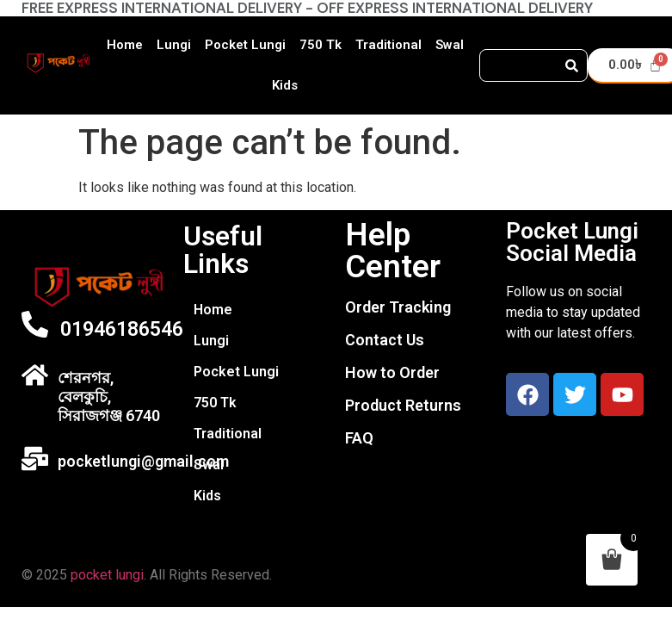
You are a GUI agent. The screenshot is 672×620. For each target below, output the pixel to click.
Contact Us (385, 340)
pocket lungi (107, 575)
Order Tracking (398, 307)
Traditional (388, 45)
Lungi (174, 45)
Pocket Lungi (245, 45)
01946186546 (122, 329)
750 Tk (321, 45)
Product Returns (403, 405)
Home (125, 45)
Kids (285, 85)
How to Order (392, 372)
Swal (450, 45)
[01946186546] (35, 324)
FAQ (359, 438)
